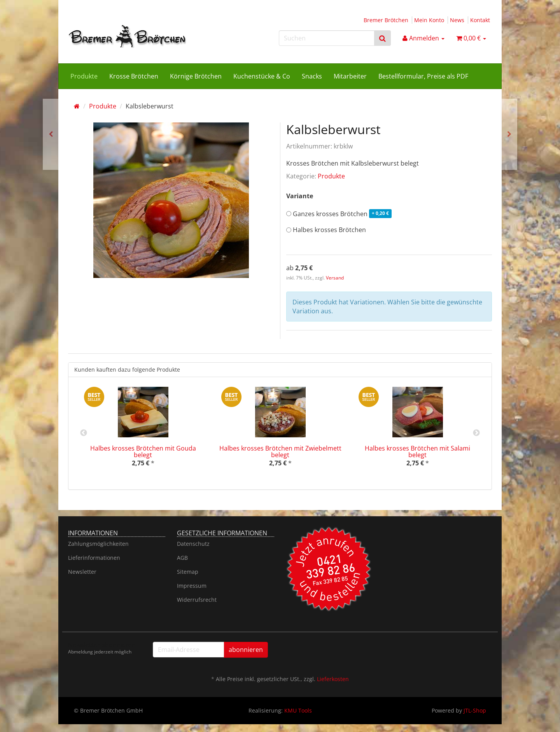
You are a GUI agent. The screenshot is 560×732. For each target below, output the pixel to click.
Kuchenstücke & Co (262, 76)
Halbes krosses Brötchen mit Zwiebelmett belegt (280, 452)
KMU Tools (298, 710)
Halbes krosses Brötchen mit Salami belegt (417, 452)
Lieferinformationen (94, 558)
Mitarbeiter (350, 76)
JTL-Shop (475, 710)
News (457, 20)
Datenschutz (193, 544)
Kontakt (480, 20)
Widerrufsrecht (197, 600)
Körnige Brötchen (196, 76)
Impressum (192, 586)
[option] (143, 433)
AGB (182, 558)
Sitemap (188, 572)
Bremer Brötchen (386, 20)
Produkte (84, 76)
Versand (335, 278)
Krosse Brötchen (134, 76)
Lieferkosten (333, 679)
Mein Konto (429, 20)
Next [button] (476, 433)
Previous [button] (84, 433)
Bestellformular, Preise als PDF (423, 76)
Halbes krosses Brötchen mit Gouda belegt (143, 452)
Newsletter (82, 572)
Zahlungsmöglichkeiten (98, 544)
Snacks (312, 76)
